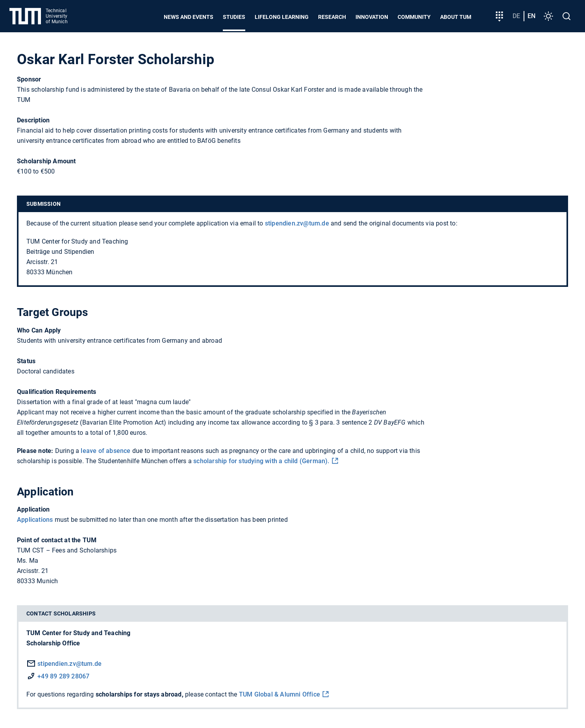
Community (414, 17)
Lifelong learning (282, 17)
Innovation (372, 17)
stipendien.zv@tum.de (297, 223)
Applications (35, 520)
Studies (234, 17)
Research (332, 17)
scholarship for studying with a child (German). (261, 461)
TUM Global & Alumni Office (280, 694)
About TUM (456, 17)
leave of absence (106, 451)
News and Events (189, 17)
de (516, 16)
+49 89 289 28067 (63, 676)
